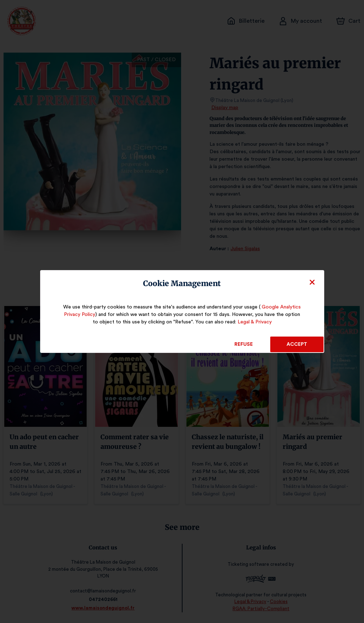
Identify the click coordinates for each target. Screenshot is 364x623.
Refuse (243, 344)
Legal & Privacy (249, 322)
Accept (297, 344)
